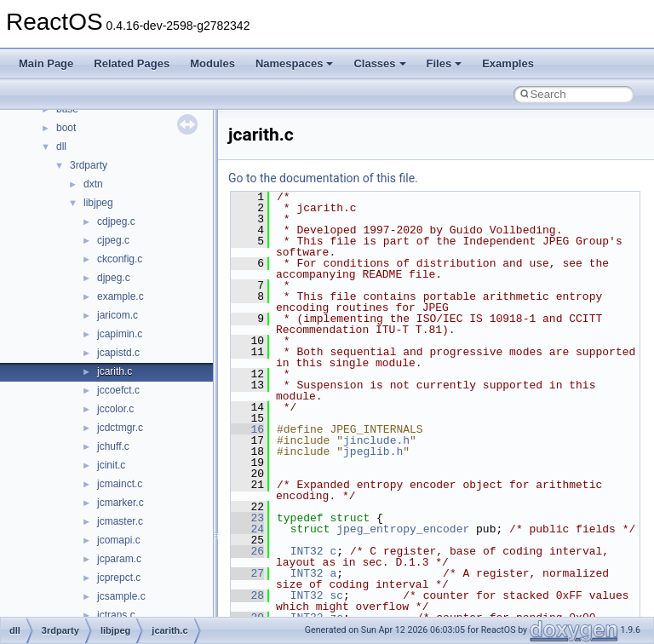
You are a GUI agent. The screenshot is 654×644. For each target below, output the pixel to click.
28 (247, 595)
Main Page (46, 63)
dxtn (93, 184)
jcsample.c (121, 596)
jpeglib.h (373, 451)
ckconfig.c (120, 259)
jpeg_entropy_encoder (403, 529)
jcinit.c (111, 465)
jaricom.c (118, 315)
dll (61, 147)
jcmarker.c (120, 503)
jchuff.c (113, 446)
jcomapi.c (119, 540)
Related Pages (132, 63)
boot (66, 128)
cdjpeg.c (116, 221)
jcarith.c (115, 371)
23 (247, 518)
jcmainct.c (120, 484)
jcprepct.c (119, 578)
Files (445, 63)
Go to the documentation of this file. (323, 178)
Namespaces (295, 63)
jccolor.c (115, 409)
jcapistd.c (118, 353)
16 (247, 429)
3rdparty (89, 165)
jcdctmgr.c (120, 428)
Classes (379, 63)
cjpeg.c (113, 240)
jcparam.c (119, 559)
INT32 (307, 551)
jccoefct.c (118, 390)
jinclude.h (376, 440)
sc (336, 595)
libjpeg (98, 203)
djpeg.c (114, 278)
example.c (120, 296)
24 (247, 529)
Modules (212, 63)
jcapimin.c (120, 334)
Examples (508, 63)
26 (247, 551)
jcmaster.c (120, 521)
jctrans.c (116, 615)
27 (247, 573)
